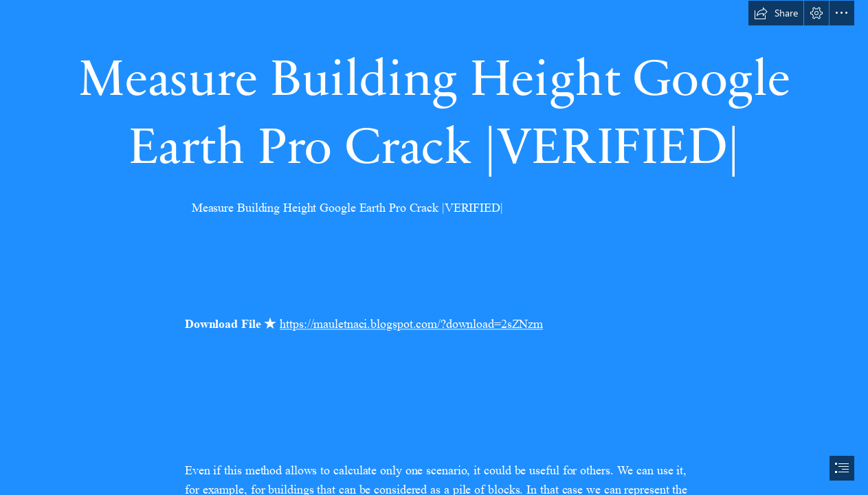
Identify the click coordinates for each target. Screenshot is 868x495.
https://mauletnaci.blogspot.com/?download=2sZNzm (411, 324)
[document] (434, 247)
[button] (776, 13)
